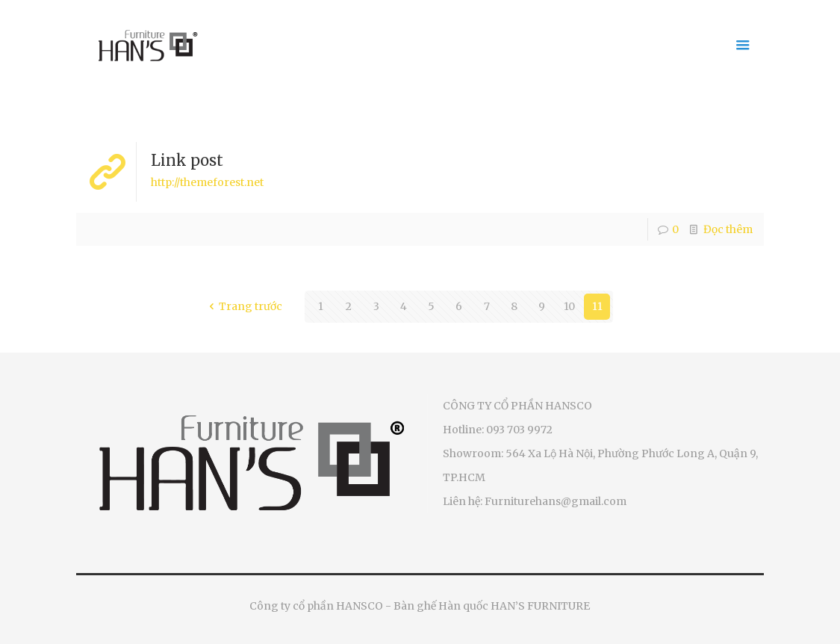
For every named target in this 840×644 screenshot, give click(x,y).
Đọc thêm (728, 229)
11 (597, 306)
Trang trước (244, 306)
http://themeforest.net (207, 182)
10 (569, 306)
